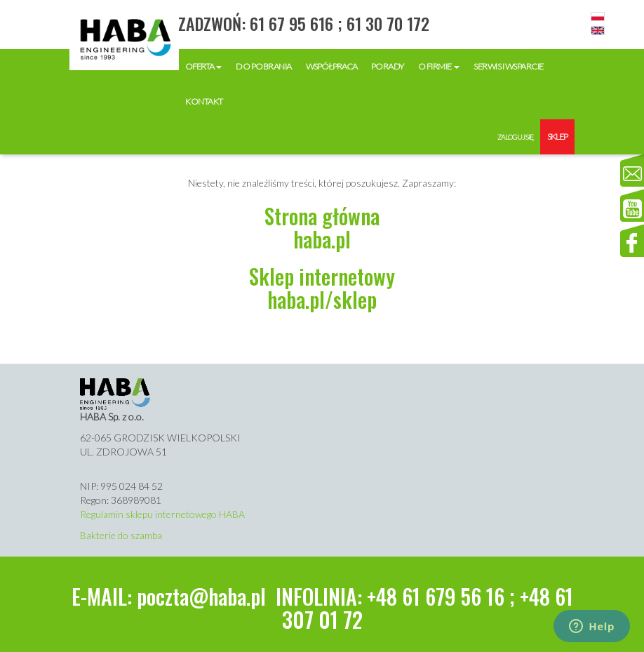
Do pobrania (264, 66)
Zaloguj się (515, 137)
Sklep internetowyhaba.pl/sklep (322, 288)
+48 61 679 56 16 (436, 596)
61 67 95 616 (291, 23)
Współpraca (331, 66)
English (598, 31)
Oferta (203, 66)
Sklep (557, 137)
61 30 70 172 (388, 23)
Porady (388, 66)
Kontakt (204, 101)
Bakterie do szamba (121, 535)
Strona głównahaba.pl (322, 227)
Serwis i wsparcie (509, 66)
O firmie (439, 66)
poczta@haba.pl (201, 596)
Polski (598, 17)
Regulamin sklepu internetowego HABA (162, 514)
